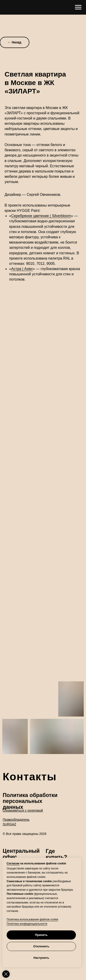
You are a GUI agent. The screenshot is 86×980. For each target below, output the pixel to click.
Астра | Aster (22, 269)
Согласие (13, 863)
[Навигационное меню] (78, 7)
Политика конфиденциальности (27, 924)
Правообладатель (16, 820)
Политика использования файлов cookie (32, 919)
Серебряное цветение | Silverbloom (41, 216)
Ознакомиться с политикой (23, 810)
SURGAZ (10, 824)
